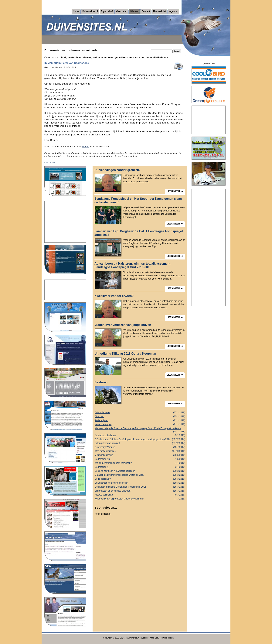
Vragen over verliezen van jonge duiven (123, 325)
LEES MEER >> (175, 191)
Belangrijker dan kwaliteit (140, 443)
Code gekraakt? (140, 479)
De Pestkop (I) (140, 467)
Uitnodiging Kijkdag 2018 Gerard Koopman (125, 354)
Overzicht (122, 11)
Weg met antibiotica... (140, 451)
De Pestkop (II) (140, 459)
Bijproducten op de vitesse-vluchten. (140, 491)
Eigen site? (107, 11)
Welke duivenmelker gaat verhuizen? (140, 463)
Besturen (101, 382)
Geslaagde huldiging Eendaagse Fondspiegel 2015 (140, 487)
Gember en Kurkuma (140, 435)
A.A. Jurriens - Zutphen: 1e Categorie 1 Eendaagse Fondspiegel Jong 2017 (140, 439)
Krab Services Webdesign (162, 638)
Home (76, 11)
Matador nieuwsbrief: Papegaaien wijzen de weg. (140, 475)
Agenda (173, 11)
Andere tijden (140, 421)
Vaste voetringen (140, 425)
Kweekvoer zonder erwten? (114, 296)
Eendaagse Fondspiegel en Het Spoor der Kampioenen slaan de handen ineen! (138, 200)
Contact (146, 11)
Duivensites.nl (90, 11)
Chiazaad (140, 417)
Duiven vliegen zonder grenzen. (117, 170)
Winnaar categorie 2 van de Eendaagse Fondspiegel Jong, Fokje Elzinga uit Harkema (140, 429)
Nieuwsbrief (160, 11)
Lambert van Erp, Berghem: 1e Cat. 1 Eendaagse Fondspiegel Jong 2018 (139, 233)
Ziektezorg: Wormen (140, 447)
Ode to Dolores (140, 413)
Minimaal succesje (140, 455)
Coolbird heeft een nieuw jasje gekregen (140, 471)
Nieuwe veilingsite (140, 495)
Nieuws (134, 11)
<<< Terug (50, 163)
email (86, 147)
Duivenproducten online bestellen (140, 483)
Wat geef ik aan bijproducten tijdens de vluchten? (140, 499)
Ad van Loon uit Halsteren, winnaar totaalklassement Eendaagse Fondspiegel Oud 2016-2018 (132, 265)
